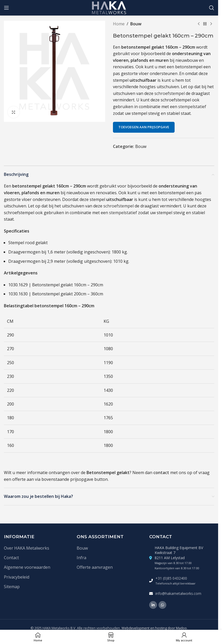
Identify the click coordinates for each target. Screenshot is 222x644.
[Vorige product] (199, 24)
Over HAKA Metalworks (27, 548)
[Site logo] (109, 7)
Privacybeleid (17, 577)
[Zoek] (212, 8)
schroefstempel (170, 93)
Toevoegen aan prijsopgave (144, 127)
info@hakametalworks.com (178, 593)
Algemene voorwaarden (27, 567)
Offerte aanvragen (95, 567)
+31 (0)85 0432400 (171, 578)
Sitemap (12, 587)
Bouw (136, 24)
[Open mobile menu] (6, 8)
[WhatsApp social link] (162, 605)
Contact (11, 558)
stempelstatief (192, 107)
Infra (81, 558)
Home (119, 24)
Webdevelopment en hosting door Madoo (154, 628)
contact (161, 473)
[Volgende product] (211, 24)
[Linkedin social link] (153, 605)
